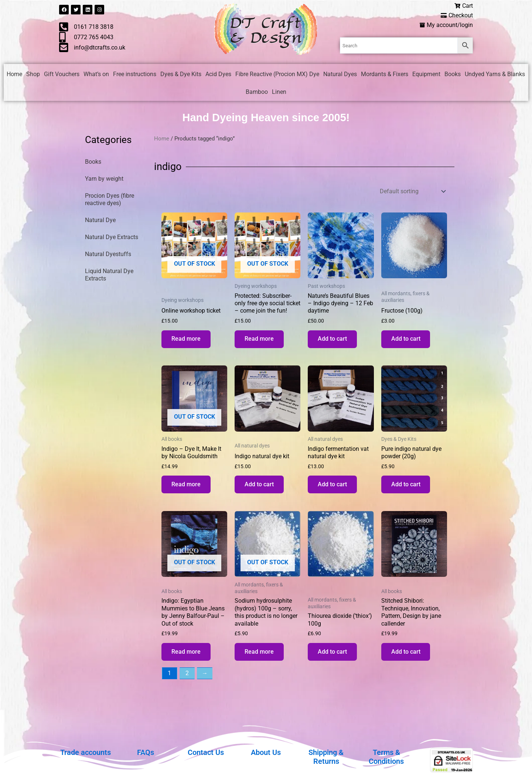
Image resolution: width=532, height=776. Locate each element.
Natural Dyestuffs (108, 255)
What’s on (96, 74)
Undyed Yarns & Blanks (495, 74)
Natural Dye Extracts (112, 238)
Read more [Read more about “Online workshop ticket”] (187, 340)
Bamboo (257, 92)
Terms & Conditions (386, 757)
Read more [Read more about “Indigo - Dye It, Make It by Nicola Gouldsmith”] (187, 487)
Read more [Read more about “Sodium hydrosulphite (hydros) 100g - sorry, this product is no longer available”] (260, 656)
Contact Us (206, 752)
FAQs (146, 752)
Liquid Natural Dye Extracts (109, 275)
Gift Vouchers (62, 74)
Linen (279, 92)
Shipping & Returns (326, 757)
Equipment (426, 74)
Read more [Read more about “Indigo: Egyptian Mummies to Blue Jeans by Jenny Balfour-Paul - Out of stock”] (187, 656)
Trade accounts (86, 752)
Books (453, 74)
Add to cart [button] (333, 340)
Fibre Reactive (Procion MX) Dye (277, 74)
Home (14, 74)
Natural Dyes (340, 74)
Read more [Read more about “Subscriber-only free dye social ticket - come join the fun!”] (260, 340)
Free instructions (135, 74)
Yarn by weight (104, 179)
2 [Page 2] (187, 678)
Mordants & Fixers (385, 74)
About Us (266, 752)
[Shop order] (412, 192)
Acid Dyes (218, 74)
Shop (33, 74)
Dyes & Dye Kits (181, 74)
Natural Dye (100, 221)
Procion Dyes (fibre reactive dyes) (110, 200)
